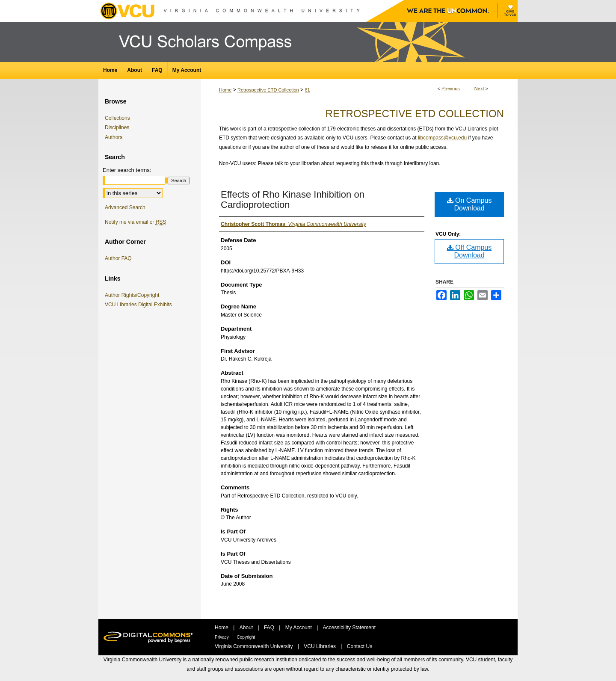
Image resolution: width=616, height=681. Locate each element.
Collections (117, 118)
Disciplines (117, 127)
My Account (299, 628)
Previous (451, 89)
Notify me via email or (135, 222)
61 (307, 90)
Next (479, 89)
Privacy (222, 637)
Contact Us (360, 646)
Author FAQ (118, 258)
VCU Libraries (320, 646)
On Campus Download (469, 204)
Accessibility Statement (349, 628)
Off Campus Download (469, 251)
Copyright (246, 637)
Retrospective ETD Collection (268, 90)
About (247, 628)
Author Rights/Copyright (133, 295)
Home (225, 90)
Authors (114, 137)
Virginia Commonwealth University (255, 646)
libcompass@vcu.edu (442, 138)
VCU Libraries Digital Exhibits (140, 305)
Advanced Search (125, 207)
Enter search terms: (127, 170)
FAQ (270, 628)
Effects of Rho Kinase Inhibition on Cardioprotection (293, 200)
